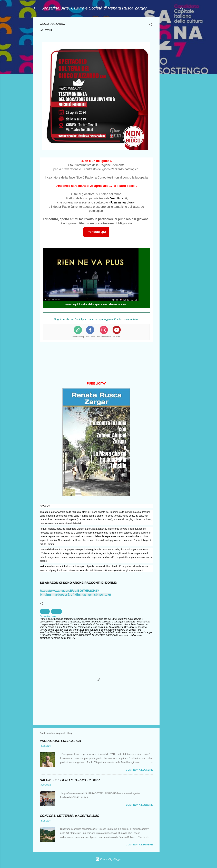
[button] (151, 25)
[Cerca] (182, 9)
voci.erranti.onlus (104, 337)
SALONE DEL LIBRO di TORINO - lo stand (70, 780)
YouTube (117, 337)
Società (57, 611)
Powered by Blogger (108, 859)
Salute (45, 611)
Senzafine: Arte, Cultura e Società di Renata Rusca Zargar (94, 8)
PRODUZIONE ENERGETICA (60, 741)
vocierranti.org (78, 337)
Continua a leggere (139, 770)
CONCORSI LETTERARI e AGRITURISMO (70, 816)
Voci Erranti (90, 337)
